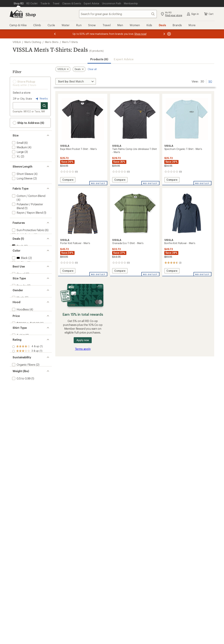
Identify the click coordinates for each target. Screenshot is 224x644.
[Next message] (164, 34)
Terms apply (83, 349)
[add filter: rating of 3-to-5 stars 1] (27, 414)
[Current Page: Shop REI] (19, 3)
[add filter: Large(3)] (18, 152)
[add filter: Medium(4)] (19, 147)
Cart (209, 14)
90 (210, 81)
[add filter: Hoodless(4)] (20, 353)
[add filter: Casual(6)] (18, 301)
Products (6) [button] (99, 59)
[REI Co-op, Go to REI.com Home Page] (16, 14)
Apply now (83, 340)
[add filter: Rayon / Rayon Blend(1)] (27, 213)
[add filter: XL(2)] (16, 156)
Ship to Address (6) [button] (28, 123)
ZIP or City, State (22, 99)
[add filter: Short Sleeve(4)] (22, 174)
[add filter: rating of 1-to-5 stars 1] (27, 423)
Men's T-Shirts (70, 42)
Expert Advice (124, 59)
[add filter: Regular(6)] (19, 318)
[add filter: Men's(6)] (18, 336)
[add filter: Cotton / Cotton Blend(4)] (28, 196)
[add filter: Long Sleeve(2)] (22, 178)
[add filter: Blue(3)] (19, 279)
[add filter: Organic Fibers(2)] (23, 441)
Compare (68, 180)
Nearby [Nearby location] (41, 99)
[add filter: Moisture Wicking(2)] (25, 239)
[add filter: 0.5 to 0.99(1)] (21, 463)
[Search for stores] (44, 106)
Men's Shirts (52, 42)
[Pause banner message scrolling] (169, 34)
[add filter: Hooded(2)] (19, 358)
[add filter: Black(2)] (20, 274)
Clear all (92, 69)
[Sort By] (76, 81)
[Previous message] (55, 34)
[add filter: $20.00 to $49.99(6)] (25, 375)
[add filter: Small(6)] (17, 143)
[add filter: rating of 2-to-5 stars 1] (27, 419)
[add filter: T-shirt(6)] (18, 392)
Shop (31, 14)
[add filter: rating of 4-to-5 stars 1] (27, 410)
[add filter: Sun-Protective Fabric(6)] (28, 230)
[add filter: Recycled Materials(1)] (26, 445)
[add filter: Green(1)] (20, 283)
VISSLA (17, 42)
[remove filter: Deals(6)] (17, 257)
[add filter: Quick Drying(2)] (22, 235)
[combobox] (118, 14)
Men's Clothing (33, 42)
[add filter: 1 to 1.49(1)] (19, 467)
